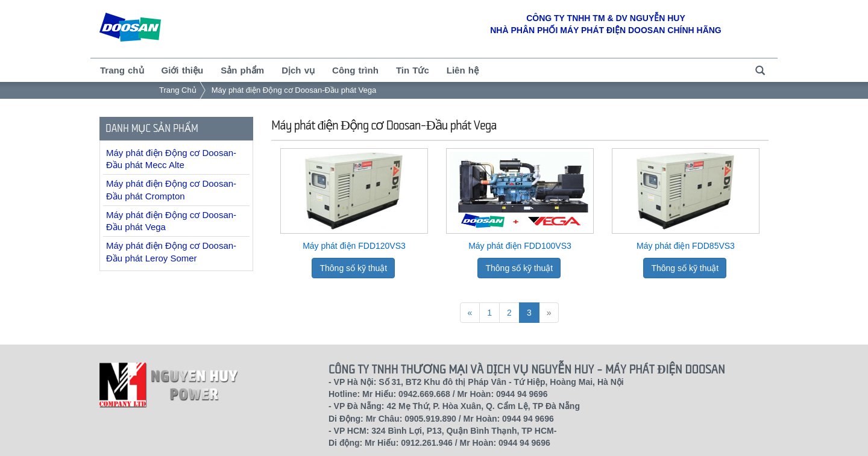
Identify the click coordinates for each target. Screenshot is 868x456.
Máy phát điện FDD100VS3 (520, 246)
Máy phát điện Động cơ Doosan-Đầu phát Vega (294, 90)
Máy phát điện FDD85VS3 (686, 246)
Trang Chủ (178, 90)
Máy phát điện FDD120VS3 (354, 246)
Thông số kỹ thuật (353, 268)
